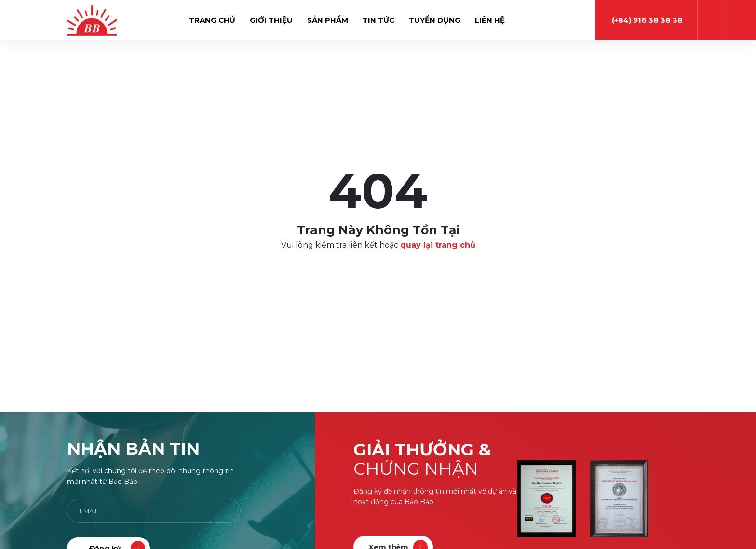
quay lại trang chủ (438, 245)
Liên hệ (490, 20)
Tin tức (378, 20)
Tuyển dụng (435, 20)
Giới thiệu (271, 20)
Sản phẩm (328, 20)
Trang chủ (212, 20)
